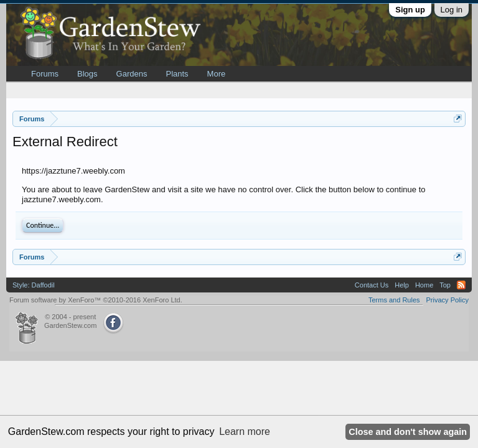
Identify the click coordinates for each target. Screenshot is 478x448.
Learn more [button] (245, 432)
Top (445, 285)
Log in (452, 10)
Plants (177, 74)
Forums (45, 74)
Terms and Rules (394, 300)
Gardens (132, 74)
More (217, 74)
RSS (461, 285)
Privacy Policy (448, 300)
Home (424, 285)
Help (402, 285)
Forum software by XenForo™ (96, 300)
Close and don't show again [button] (408, 432)
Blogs (87, 74)
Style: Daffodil (34, 285)
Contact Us (372, 285)
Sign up (410, 10)
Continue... (43, 225)
